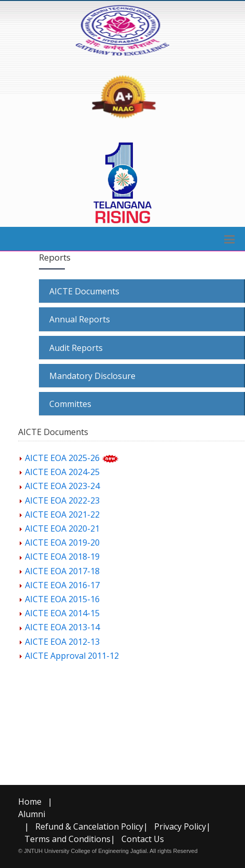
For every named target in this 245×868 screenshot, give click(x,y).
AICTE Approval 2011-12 (72, 656)
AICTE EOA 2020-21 (62, 528)
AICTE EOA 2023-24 (62, 486)
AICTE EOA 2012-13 (62, 642)
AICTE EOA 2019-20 (62, 542)
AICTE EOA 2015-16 (62, 599)
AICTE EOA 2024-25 (62, 472)
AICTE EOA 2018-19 (62, 557)
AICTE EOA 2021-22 (62, 514)
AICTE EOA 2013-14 (62, 627)
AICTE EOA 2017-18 (62, 571)
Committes (70, 404)
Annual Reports (80, 319)
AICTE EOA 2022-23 (62, 500)
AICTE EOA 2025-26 (62, 458)
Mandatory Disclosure (92, 376)
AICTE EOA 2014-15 (62, 613)
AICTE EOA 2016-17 (62, 585)
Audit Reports (76, 348)
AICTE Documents (84, 291)
